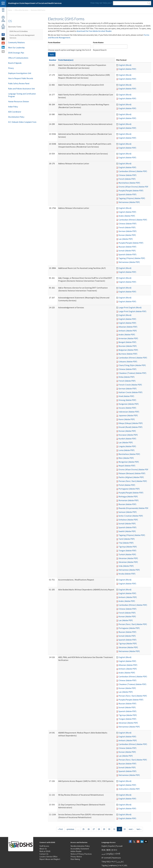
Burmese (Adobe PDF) (128, 354)
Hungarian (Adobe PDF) (129, 404)
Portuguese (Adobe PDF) (129, 489)
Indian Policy (13, 107)
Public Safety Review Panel (19, 83)
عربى (104, 854)
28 (99, 829)
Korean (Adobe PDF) (127, 235)
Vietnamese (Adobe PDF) (129, 202)
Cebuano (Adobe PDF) (128, 362)
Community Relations (16, 42)
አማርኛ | (113, 862)
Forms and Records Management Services (22, 36)
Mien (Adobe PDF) (126, 458)
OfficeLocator (3, 19)
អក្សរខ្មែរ (110, 854)
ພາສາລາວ (113, 865)
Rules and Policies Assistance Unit (21, 89)
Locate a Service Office (48, 857)
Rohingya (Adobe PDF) (128, 496)
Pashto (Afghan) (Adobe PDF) (131, 477)
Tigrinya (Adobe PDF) (128, 547)
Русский (119, 846)
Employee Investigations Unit (20, 73)
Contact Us (44, 854)
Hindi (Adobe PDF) (126, 396)
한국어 (114, 850)
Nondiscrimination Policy (80, 846)
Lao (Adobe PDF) (126, 239)
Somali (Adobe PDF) (127, 251)
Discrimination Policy (16, 117)
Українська (116, 858)
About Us (43, 849)
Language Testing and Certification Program (22, 95)
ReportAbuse (3, 26)
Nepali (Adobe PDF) (127, 466)
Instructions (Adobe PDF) (129, 789)
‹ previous (70, 829)
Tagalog (105, 865)
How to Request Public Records (21, 78)
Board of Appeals (15, 63)
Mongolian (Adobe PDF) (129, 462)
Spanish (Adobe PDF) (127, 194)
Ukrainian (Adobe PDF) (128, 558)
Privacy (11, 68)
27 (94, 829)
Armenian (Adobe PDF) (128, 338)
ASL (126, 865)
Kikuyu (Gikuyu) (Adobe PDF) (131, 423)
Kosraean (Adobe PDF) (128, 435)
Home (10, 10)
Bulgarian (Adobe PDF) (128, 350)
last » (139, 829)
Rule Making (75, 859)
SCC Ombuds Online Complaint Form (22, 122)
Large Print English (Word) (130, 307)
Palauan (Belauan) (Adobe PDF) (132, 473)
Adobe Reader (76, 851)
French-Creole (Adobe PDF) (130, 385)
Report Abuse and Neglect (50, 859)
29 (104, 829)
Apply (52, 54)
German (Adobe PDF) (128, 231)
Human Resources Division (19, 102)
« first (60, 829)
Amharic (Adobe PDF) (128, 331)
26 (89, 829)
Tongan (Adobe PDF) (127, 551)
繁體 (109, 850)
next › (131, 829)
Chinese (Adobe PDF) (127, 175)
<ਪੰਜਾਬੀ (117, 854)
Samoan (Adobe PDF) (128, 512)
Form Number (54, 42)
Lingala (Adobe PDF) (127, 446)
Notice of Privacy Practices (81, 854)
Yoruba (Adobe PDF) (127, 574)
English (105, 846)
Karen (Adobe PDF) (127, 419)
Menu (3, 10)
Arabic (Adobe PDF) (127, 216)
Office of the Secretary (21, 10)
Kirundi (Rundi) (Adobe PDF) (130, 427)
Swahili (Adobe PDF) (127, 531)
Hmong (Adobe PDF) (127, 400)
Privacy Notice (76, 857)
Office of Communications (18, 58)
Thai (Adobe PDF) (126, 543)
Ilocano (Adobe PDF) (127, 408)
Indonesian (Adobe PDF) (129, 412)
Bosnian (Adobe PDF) (128, 346)
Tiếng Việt (105, 862)
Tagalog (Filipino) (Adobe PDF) (132, 198)
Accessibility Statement (80, 849)
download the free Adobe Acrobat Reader (94, 31)
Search (149, 3)
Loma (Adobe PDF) (126, 450)
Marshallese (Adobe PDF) (129, 183)
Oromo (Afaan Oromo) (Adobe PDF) (134, 187)
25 (83, 829)
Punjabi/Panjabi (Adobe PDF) (131, 191)
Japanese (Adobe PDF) (128, 415)
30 (109, 829)
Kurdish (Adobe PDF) (127, 439)
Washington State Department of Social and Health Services (35, 3)
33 (125, 829)
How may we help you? (101, 3)
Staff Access (44, 846)
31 (114, 829)
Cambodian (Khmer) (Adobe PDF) (133, 171)
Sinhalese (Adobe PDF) (128, 520)
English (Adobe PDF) (127, 69)
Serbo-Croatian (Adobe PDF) (131, 516)
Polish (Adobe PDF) (127, 485)
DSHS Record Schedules (19, 31)
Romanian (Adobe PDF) (129, 500)
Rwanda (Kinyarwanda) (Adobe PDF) (134, 508)
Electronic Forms (15, 27)
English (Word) (125, 65)
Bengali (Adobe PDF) (127, 342)
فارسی (120, 862)
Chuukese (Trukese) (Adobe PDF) (132, 373)
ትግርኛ (121, 865)
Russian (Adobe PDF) (127, 247)
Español (111, 846)
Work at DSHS (45, 851)
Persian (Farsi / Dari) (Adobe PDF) (133, 481)
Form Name (98, 42)
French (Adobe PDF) (127, 179)
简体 (103, 850)
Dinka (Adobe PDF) (126, 377)
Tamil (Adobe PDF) (127, 539)
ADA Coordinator (15, 112)
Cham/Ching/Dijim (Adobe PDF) (132, 365)
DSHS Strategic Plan (16, 53)
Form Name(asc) (66, 60)
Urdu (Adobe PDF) (126, 566)
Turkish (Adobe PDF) (127, 554)
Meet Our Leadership (16, 48)
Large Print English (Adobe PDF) (132, 311)
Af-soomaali (106, 858)
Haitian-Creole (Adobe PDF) (130, 392)
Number (53, 60)
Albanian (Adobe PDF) (128, 327)
